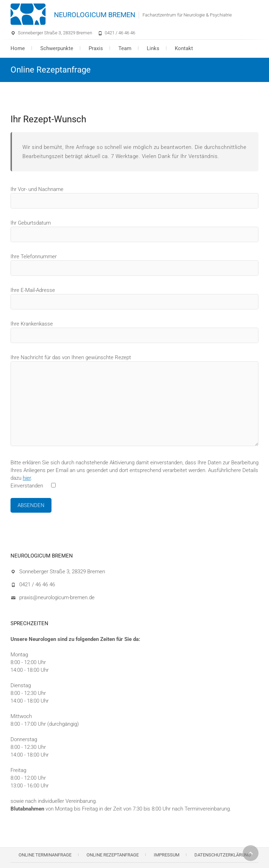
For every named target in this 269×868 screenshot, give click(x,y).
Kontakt (184, 48)
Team (125, 48)
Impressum (167, 855)
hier (27, 478)
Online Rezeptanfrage (113, 855)
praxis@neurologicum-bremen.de (57, 597)
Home (18, 48)
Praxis (96, 48)
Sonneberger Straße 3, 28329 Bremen (55, 33)
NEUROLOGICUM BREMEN (95, 15)
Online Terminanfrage (45, 855)
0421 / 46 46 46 (120, 33)
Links (153, 48)
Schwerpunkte (57, 48)
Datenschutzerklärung (223, 855)
